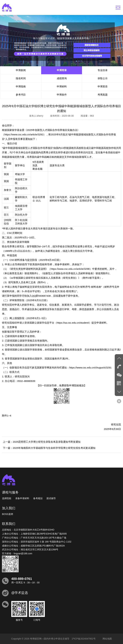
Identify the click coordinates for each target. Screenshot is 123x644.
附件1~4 (7, 416)
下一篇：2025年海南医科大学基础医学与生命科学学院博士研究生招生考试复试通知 (49, 448)
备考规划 (38, 498)
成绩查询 (62, 78)
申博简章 (62, 70)
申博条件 (62, 95)
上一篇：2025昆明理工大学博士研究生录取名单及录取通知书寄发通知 (42, 442)
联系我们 (9, 524)
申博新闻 (21, 70)
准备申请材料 (22, 498)
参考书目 (21, 95)
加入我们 (9, 508)
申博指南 (21, 86)
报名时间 (21, 78)
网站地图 (107, 639)
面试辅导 (51, 498)
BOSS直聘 (8, 514)
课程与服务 (10, 492)
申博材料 (62, 86)
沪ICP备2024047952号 (84, 639)
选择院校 (7, 498)
